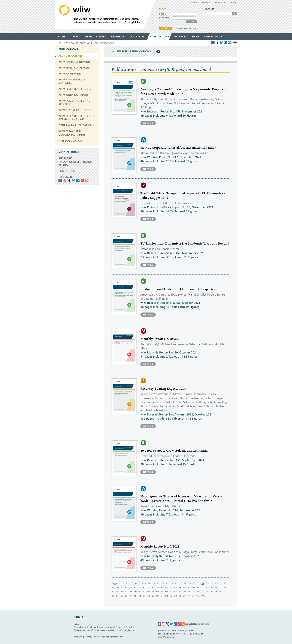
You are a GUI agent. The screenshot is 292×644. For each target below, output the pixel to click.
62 (149, 591)
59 (135, 591)
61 (144, 591)
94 (175, 596)
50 (211, 587)
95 (180, 596)
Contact (194, 3)
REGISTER (166, 28)
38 (158, 587)
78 (220, 591)
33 (135, 587)
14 (167, 583)
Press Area (220, 3)
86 (140, 596)
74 (202, 591)
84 (131, 596)
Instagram (164, 624)
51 (216, 587)
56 (122, 591)
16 (176, 583)
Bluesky (73, 180)
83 (126, 596)
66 (166, 591)
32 (131, 587)
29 (117, 587)
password (164, 18)
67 (171, 591)
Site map (206, 3)
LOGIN (192, 22)
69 (180, 591)
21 (198, 583)
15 (172, 583)
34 (140, 587)
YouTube (82, 180)
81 (117, 596)
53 (225, 587)
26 (221, 583)
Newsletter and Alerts (197, 624)
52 (220, 587)
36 (149, 587)
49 (207, 587)
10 (149, 583)
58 (131, 591)
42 (175, 587)
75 (207, 591)
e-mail (162, 14)
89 (153, 596)
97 (189, 596)
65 (162, 591)
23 (207, 583)
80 (113, 596)
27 (225, 583)
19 (189, 583)
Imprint (234, 3)
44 (184, 587)
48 (202, 587)
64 (158, 591)
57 (126, 591)
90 (158, 596)
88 (149, 596)
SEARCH (235, 14)
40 (166, 587)
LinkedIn (78, 180)
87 (144, 596)
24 (212, 583)
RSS (87, 180)
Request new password (187, 28)
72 (193, 591)
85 (135, 596)
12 (158, 583)
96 (184, 596)
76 (211, 591)
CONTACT (80, 617)
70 (184, 591)
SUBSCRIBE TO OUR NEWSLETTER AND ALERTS (75, 162)
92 (166, 596)
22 (203, 583)
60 (140, 591)
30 (122, 587)
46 (193, 587)
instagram (65, 180)
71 (189, 591)
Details (148, 123)
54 (113, 591)
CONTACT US (67, 171)
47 (198, 587)
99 (198, 596)
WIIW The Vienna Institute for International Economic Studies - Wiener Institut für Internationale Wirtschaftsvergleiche (105, 15)
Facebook (60, 180)
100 (203, 596)
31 (126, 587)
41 (171, 587)
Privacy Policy (92, 637)
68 (175, 591)
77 (216, 591)
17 (180, 583)
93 (171, 596)
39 (162, 587)
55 (117, 591)
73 (198, 591)
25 (216, 583)
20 (194, 583)
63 (153, 591)
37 (153, 587)
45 (189, 587)
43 (180, 587)
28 (113, 587)
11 (154, 583)
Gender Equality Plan (112, 637)
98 (193, 596)
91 (162, 596)
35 (144, 587)
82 (122, 596)
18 (185, 583)
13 (163, 583)
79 (225, 591)
